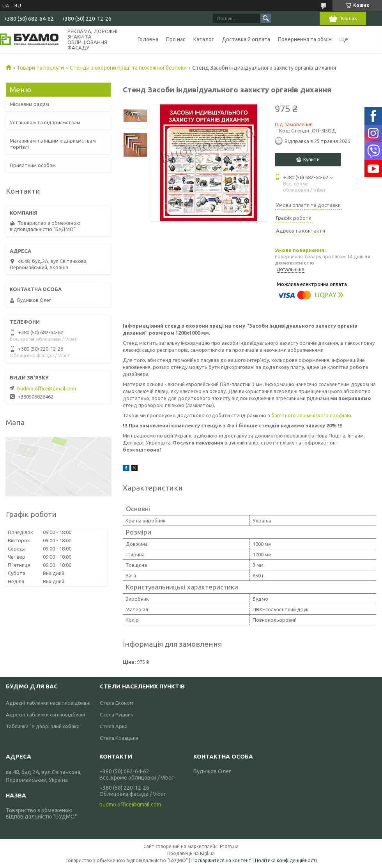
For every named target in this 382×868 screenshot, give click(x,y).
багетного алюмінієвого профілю (311, 415)
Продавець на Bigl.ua (191, 853)
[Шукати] (266, 18)
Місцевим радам (29, 104)
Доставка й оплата (246, 39)
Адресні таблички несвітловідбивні (48, 703)
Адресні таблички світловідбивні (45, 715)
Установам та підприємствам (45, 122)
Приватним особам (33, 165)
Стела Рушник (117, 715)
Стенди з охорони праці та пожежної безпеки (128, 68)
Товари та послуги (40, 68)
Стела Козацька (119, 738)
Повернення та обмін (305, 39)
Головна (148, 39)
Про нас (176, 39)
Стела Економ (117, 703)
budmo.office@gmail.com (47, 388)
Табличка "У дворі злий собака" (44, 726)
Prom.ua (229, 846)
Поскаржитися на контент (221, 860)
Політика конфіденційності (286, 860)
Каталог (204, 39)
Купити (311, 159)
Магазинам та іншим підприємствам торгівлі (53, 144)
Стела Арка (114, 726)
